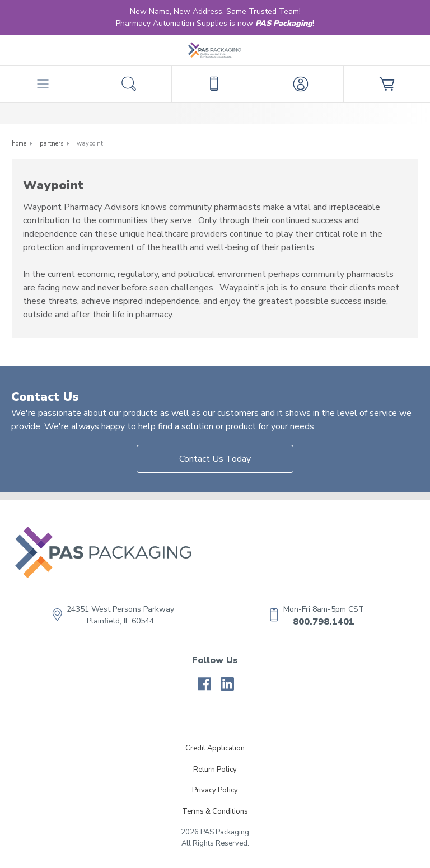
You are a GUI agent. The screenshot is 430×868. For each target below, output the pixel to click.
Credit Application (215, 748)
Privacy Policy (215, 790)
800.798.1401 (324, 622)
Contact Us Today (215, 459)
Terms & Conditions (215, 811)
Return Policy (215, 770)
